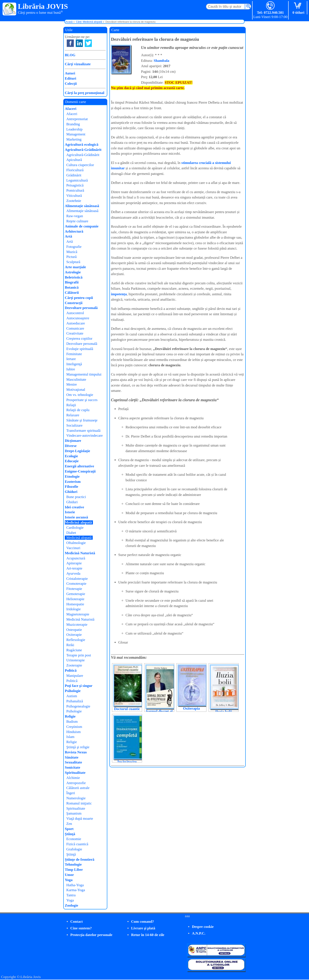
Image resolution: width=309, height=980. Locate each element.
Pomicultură (75, 190)
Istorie (70, 512)
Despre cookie (203, 927)
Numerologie (76, 798)
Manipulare (75, 676)
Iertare (71, 359)
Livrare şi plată (143, 928)
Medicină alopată (78, 522)
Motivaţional (76, 390)
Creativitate (75, 333)
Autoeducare (76, 323)
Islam (70, 737)
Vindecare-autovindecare (85, 435)
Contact (77, 922)
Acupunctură (76, 558)
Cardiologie (75, 528)
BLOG (70, 55)
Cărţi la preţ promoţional (85, 93)
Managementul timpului (84, 374)
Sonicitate (73, 767)
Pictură (71, 257)
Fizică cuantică (77, 844)
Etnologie (72, 476)
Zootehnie (74, 201)
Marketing (74, 139)
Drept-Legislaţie (77, 451)
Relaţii (71, 405)
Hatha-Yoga (75, 885)
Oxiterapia (191, 708)
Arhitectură (74, 231)
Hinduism (73, 732)
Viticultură (74, 196)
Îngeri (71, 793)
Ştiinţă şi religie (78, 747)
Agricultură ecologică (82, 145)
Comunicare (75, 328)
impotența (119, 294)
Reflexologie (76, 640)
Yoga (69, 880)
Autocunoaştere (78, 318)
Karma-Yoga (76, 890)
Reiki (70, 645)
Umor (69, 875)
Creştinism (74, 727)
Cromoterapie (76, 584)
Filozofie (71, 487)
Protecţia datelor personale (91, 935)
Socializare (74, 425)
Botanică (72, 287)
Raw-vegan (75, 216)
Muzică (72, 252)
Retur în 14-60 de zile (148, 935)
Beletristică (74, 277)
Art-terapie (74, 568)
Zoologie (71, 905)
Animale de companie (82, 226)
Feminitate (74, 354)
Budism (72, 722)
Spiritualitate (75, 773)
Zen (69, 824)
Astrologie (73, 272)
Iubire (71, 369)
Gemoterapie (76, 594)
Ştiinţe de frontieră (80, 860)
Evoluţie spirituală (80, 349)
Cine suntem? (81, 928)
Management (76, 134)
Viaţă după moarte (80, 819)
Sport (69, 829)
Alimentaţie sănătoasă (82, 206)
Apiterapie (74, 563)
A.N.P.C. (199, 933)
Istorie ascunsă (76, 517)
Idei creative (74, 507)
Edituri (70, 78)
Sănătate (72, 757)
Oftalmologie (76, 543)
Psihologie (73, 691)
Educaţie (72, 461)
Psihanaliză (75, 701)
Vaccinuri (73, 548)
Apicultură (74, 160)
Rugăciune (74, 650)
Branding (73, 124)
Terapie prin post (79, 655)
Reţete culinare (77, 221)
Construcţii (74, 303)
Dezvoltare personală (81, 308)
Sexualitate (73, 762)
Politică (71, 670)
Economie (74, 839)
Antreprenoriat (77, 119)
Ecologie (71, 456)
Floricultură (75, 170)
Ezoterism (73, 482)
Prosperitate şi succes (82, 400)
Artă (68, 236)
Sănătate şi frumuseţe (82, 420)
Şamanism (74, 813)
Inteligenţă (74, 364)
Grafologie (74, 849)
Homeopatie (75, 604)
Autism (72, 696)
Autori (70, 73)
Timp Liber (74, 870)
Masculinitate (76, 379)
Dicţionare (73, 441)
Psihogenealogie (78, 706)
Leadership (74, 129)
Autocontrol (75, 313)
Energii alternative (79, 466)
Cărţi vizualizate (78, 64)
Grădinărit (74, 175)
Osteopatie (74, 630)
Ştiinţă (70, 834)
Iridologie (73, 609)
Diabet (71, 533)
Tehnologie (73, 864)
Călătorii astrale (78, 788)
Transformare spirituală (83, 431)
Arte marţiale (75, 267)
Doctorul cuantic (127, 709)
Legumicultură (77, 180)
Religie (70, 716)
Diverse (71, 446)
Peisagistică (75, 185)
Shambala (161, 61)
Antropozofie (76, 783)
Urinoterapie (76, 660)
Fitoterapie (74, 589)
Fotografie (74, 247)
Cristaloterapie (77, 579)
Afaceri (71, 109)
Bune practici (76, 497)
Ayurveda (73, 573)
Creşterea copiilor (79, 339)
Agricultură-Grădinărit (83, 150)
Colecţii (71, 84)
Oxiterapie (74, 635)
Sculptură (73, 262)
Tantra (71, 895)
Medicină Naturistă (80, 553)
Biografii (72, 282)
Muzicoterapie (77, 625)
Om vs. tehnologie (80, 395)
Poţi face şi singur (79, 686)
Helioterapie (75, 599)
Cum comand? (142, 922)
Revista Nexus (76, 752)
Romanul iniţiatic (79, 803)
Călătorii (72, 293)
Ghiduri (71, 492)
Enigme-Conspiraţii (80, 471)
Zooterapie (74, 665)
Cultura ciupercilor (80, 165)
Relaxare (73, 415)
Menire (72, 384)
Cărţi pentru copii (79, 298)
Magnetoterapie (78, 614)
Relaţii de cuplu (78, 410)
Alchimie (73, 778)
